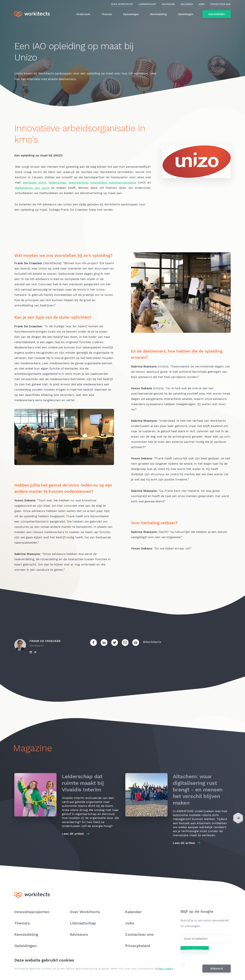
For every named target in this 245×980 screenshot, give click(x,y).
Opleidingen (186, 14)
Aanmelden (217, 14)
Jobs (201, 4)
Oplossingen (131, 14)
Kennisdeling (158, 14)
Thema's (107, 14)
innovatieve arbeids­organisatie (113, 182)
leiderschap (57, 182)
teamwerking (78, 182)
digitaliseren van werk (32, 188)
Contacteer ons (220, 4)
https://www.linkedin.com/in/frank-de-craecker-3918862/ (31, 652)
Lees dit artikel (73, 834)
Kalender (187, 4)
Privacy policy (164, 969)
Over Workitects (122, 4)
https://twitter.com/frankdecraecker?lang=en (35, 652)
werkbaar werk (34, 182)
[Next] (238, 819)
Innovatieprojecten (32, 912)
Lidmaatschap (147, 4)
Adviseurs (168, 4)
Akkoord (217, 968)
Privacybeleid (138, 946)
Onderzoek (83, 14)
